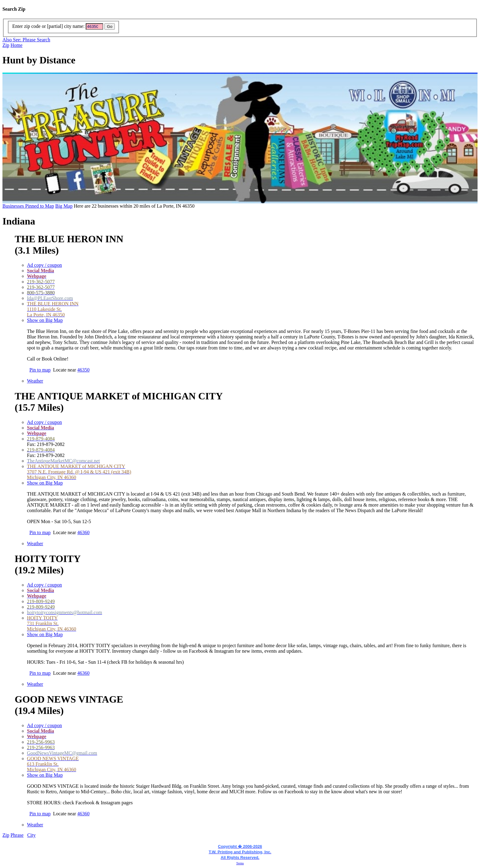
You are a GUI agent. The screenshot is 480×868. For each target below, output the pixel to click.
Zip (6, 45)
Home (16, 45)
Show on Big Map (45, 320)
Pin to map (40, 370)
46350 (83, 370)
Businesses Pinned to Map (28, 206)
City (32, 835)
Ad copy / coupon (44, 265)
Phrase (17, 835)
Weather (35, 381)
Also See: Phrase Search (26, 40)
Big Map (64, 206)
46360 (83, 532)
